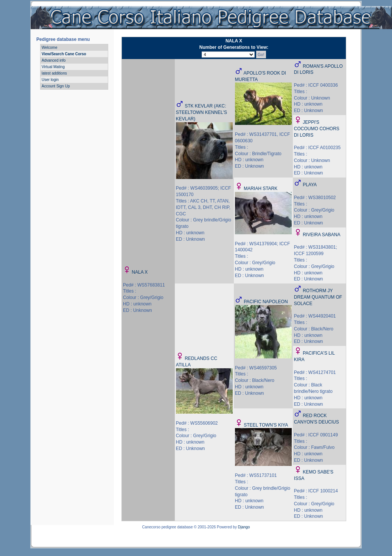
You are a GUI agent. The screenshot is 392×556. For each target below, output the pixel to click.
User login (50, 80)
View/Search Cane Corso (64, 54)
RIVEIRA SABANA (321, 235)
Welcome (50, 48)
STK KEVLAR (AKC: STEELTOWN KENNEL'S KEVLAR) (201, 112)
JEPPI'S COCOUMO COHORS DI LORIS (317, 129)
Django (244, 527)
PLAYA (310, 185)
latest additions (54, 73)
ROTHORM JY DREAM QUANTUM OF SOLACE (318, 297)
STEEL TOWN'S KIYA (266, 425)
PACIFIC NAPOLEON (266, 302)
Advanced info (54, 60)
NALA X (140, 272)
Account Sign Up (56, 86)
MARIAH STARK (261, 188)
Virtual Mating (53, 67)
